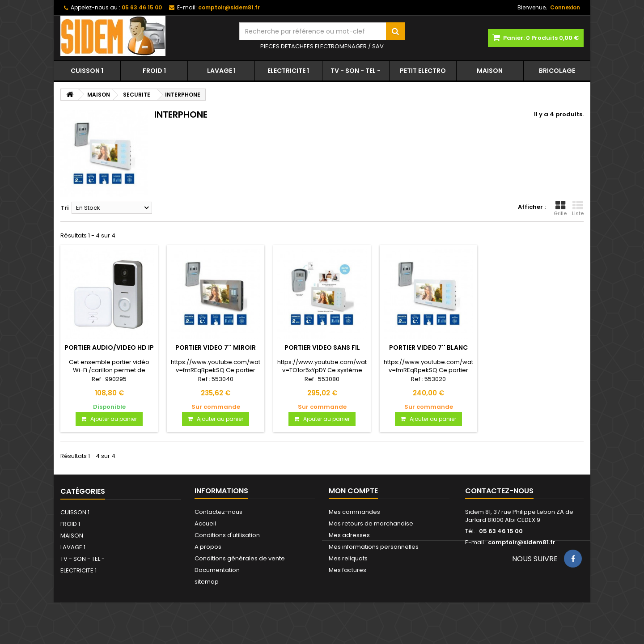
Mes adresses (349, 535)
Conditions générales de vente (240, 558)
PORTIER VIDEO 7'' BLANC (428, 347)
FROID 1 (154, 71)
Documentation (217, 570)
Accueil (205, 523)
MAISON (490, 71)
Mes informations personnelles (374, 547)
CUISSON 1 (87, 71)
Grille (560, 208)
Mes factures (347, 570)
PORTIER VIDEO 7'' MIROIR (216, 347)
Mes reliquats (348, 558)
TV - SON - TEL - (356, 71)
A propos (208, 547)
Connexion (565, 7)
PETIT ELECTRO (423, 71)
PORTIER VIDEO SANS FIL (322, 347)
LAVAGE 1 (221, 71)
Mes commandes (354, 512)
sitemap (207, 582)
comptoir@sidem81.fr (522, 542)
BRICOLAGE (557, 71)
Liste (578, 208)
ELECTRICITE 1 (288, 71)
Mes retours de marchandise (371, 523)
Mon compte (353, 491)
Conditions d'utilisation (227, 535)
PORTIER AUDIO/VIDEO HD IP (109, 347)
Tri (65, 208)
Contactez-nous (218, 512)
